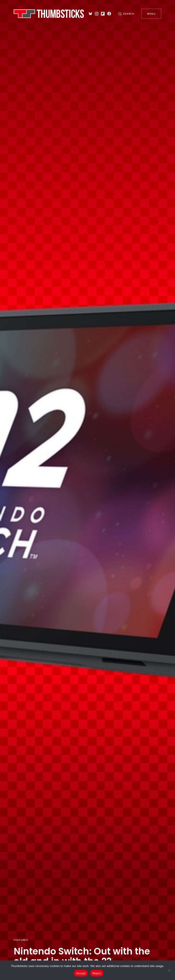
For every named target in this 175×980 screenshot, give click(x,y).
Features (21, 940)
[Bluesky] (90, 14)
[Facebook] (109, 14)
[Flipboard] (103, 14)
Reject (97, 973)
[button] (126, 14)
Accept (81, 973)
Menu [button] (151, 14)
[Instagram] (97, 14)
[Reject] (169, 970)
